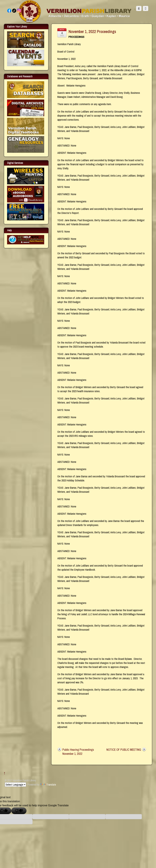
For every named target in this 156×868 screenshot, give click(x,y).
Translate (48, 785)
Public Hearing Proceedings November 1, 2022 (78, 752)
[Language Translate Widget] (15, 785)
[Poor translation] (19, 811)
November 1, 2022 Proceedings (92, 31)
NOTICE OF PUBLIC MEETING (124, 750)
